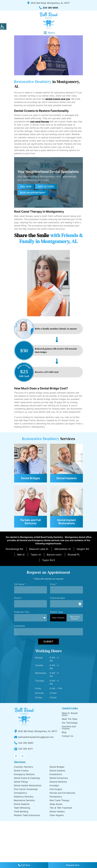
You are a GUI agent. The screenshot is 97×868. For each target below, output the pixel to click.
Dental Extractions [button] (59, 778)
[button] (3, 26)
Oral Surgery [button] (56, 789)
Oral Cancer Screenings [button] (26, 789)
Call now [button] (26, 187)
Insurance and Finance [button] (69, 727)
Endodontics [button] (56, 774)
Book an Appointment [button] (33, 193)
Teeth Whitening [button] (22, 808)
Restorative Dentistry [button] (24, 800)
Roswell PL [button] (74, 555)
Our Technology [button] (70, 723)
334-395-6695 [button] (49, 8)
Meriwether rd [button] (62, 549)
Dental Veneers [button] (57, 811)
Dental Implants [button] (67, 478)
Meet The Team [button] (70, 719)
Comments (20, 626)
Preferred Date (57, 598)
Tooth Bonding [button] (21, 811)
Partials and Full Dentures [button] (31, 522)
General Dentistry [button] (58, 782)
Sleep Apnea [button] (56, 804)
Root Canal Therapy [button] (59, 800)
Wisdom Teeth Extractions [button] (27, 815)
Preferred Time (22, 612)
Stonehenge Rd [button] (14, 549)
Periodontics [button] (56, 797)
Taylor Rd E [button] (49, 560)
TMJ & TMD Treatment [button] (61, 808)
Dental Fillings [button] (21, 782)
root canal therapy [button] (40, 122)
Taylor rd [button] (36, 555)
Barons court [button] (54, 555)
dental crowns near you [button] (58, 99)
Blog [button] (64, 732)
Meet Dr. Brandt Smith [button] (70, 714)
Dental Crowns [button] (21, 771)
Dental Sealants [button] (22, 804)
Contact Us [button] (67, 736)
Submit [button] (48, 642)
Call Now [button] (24, 865)
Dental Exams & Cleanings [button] (27, 778)
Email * (54, 584)
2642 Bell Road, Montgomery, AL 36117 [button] (49, 3)
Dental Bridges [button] (31, 478)
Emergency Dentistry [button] (24, 774)
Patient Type (56, 612)
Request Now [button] (73, 865)
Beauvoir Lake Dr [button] (39, 549)
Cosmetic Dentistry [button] (23, 767)
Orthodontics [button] (20, 793)
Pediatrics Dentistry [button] (24, 797)
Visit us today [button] (46, 187)
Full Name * (20, 584)
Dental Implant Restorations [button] (66, 522)
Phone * (18, 598)
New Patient (58, 618)
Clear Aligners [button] (57, 815)
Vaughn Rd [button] (83, 549)
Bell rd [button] (21, 555)
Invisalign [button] (54, 785)
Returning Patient (75, 618)
